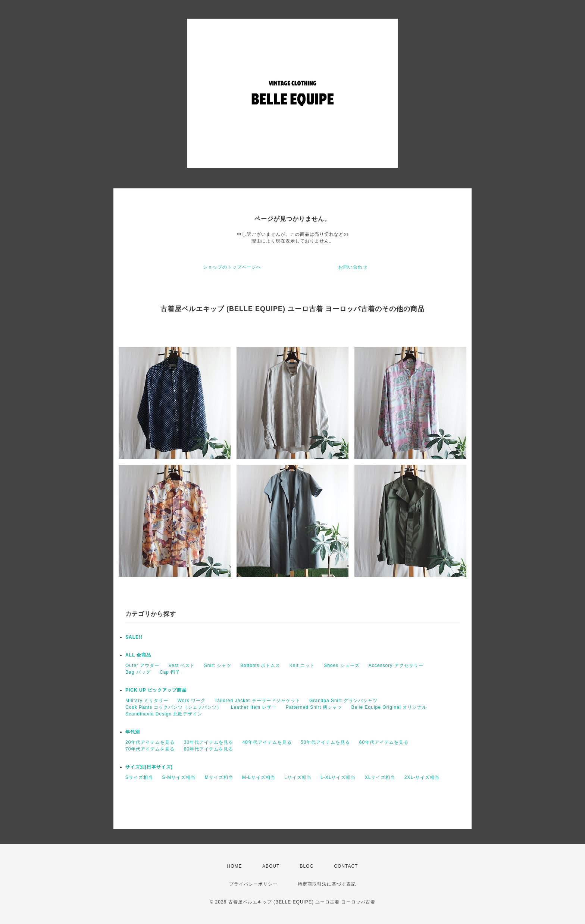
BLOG (307, 866)
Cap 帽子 (170, 672)
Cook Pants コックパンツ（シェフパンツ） (173, 707)
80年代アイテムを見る (209, 749)
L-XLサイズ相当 (338, 777)
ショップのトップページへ (232, 267)
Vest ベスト (182, 665)
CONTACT (346, 866)
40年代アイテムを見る (267, 742)
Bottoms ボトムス (260, 665)
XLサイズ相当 (380, 777)
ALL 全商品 (138, 655)
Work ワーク (192, 701)
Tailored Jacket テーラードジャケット (257, 701)
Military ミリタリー (147, 701)
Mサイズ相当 (219, 777)
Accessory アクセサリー (396, 665)
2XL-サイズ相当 (422, 777)
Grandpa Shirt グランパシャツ (343, 701)
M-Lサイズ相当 (259, 777)
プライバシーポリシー (253, 884)
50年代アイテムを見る (325, 742)
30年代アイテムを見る (209, 742)
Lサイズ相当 (298, 777)
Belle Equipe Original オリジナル (389, 707)
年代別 (133, 732)
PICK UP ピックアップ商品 (156, 690)
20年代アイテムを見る (150, 742)
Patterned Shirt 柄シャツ (314, 707)
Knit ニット (302, 665)
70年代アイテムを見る (150, 749)
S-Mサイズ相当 (179, 777)
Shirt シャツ (218, 665)
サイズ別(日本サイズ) (149, 767)
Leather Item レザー (254, 707)
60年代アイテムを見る (384, 742)
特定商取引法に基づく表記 (327, 884)
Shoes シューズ (342, 665)
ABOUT (271, 866)
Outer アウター (142, 665)
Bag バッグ (138, 672)
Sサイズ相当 (139, 777)
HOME (235, 866)
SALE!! (134, 637)
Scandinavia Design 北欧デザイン (164, 714)
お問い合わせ (353, 267)
